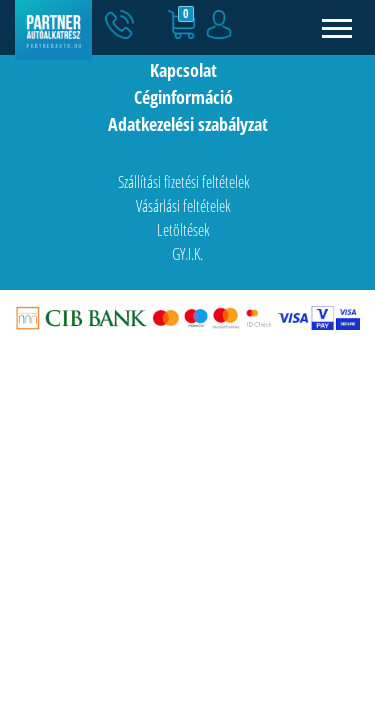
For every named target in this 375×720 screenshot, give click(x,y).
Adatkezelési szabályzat (188, 124)
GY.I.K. (187, 254)
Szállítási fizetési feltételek (184, 182)
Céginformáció (183, 97)
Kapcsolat (183, 70)
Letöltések (183, 230)
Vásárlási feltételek (183, 206)
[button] (162, 28)
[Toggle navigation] (337, 27)
